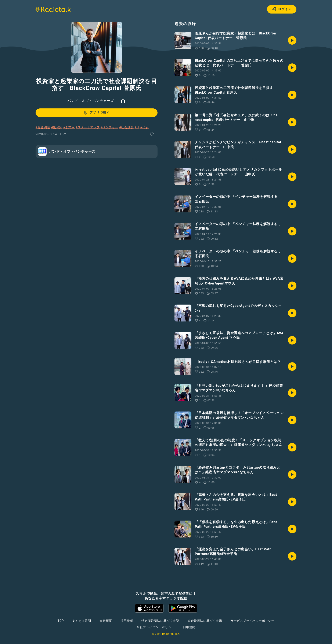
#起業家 (69, 127)
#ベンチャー (109, 127)
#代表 (145, 127)
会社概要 (106, 621)
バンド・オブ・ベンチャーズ (91, 101)
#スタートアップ (88, 127)
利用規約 (189, 627)
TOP (61, 621)
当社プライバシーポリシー (156, 627)
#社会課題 (126, 127)
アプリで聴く (96, 113)
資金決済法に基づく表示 (205, 621)
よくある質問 (82, 621)
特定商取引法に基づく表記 (160, 621)
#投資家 (57, 127)
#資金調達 (43, 127)
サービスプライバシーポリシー (252, 621)
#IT (137, 127)
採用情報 (127, 621)
